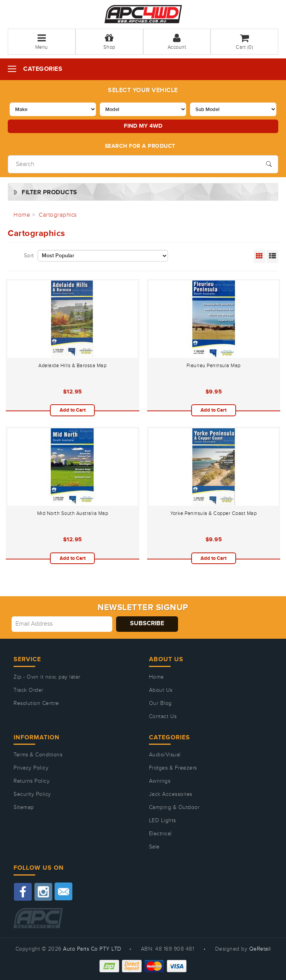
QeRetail (260, 949)
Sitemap (24, 807)
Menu (42, 42)
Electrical (160, 834)
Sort (29, 256)
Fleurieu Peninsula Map (214, 366)
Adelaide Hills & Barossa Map (72, 366)
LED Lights (163, 821)
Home (157, 677)
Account (177, 42)
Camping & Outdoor (174, 807)
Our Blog (160, 703)
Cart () (244, 42)
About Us (161, 690)
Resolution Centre (36, 703)
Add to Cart (73, 410)
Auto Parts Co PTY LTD (92, 949)
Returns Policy (32, 781)
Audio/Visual (165, 755)
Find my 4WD (143, 126)
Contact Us (163, 717)
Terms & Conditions (38, 755)
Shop (109, 42)
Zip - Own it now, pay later (47, 677)
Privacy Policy (31, 768)
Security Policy (32, 794)
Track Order (28, 690)
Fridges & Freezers (173, 768)
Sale (154, 847)
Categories (43, 69)
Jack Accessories (171, 794)
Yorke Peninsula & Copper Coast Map (213, 513)
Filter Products (50, 192)
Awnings (160, 781)
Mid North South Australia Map (73, 513)
